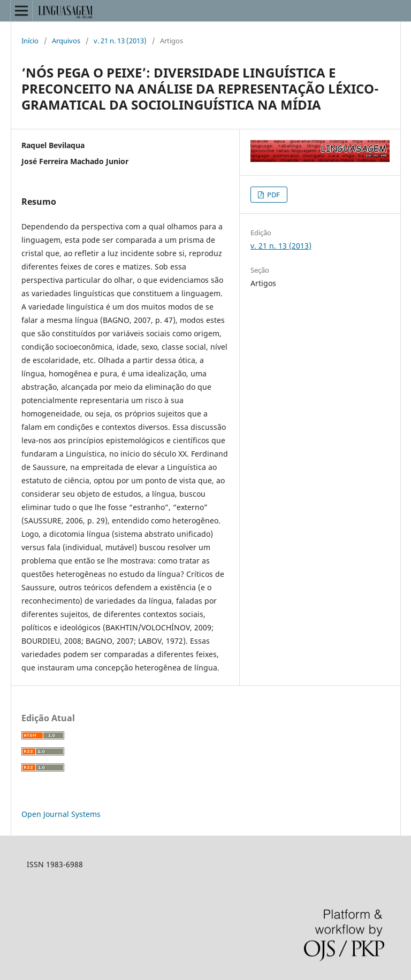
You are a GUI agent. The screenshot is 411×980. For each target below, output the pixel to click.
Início (30, 41)
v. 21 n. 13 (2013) (120, 41)
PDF (273, 195)
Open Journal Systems (61, 814)
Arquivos (66, 41)
